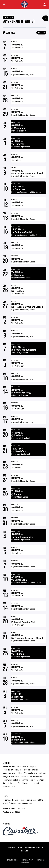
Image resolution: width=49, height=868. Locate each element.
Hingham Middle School (21, 278)
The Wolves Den (18, 47)
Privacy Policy (28, 860)
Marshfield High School (21, 131)
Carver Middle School (20, 497)
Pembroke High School (21, 147)
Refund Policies (12, 860)
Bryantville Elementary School (23, 74)
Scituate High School (20, 352)
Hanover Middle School (21, 700)
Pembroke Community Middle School (26, 192)
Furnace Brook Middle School (23, 742)
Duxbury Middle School (21, 438)
